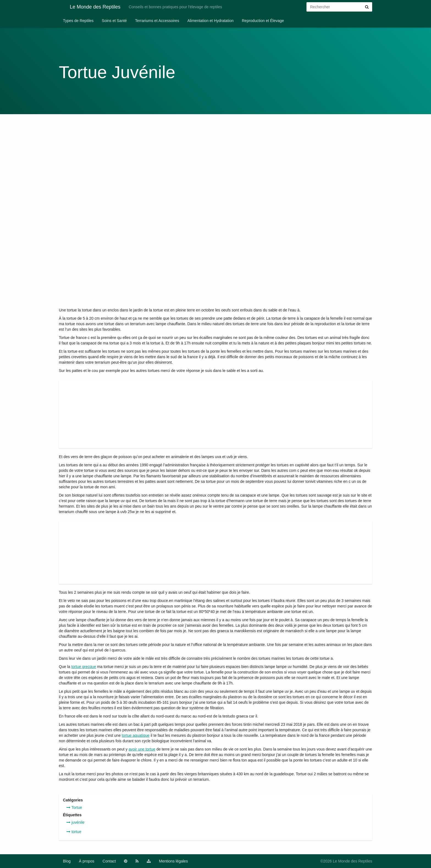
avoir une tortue (142, 749)
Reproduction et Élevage (263, 21)
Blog (67, 861)
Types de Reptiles (78, 21)
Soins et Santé (114, 21)
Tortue (74, 807)
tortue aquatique (136, 735)
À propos (87, 861)
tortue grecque (84, 667)
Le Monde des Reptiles (90, 7)
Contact (109, 861)
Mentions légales (173, 861)
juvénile (75, 822)
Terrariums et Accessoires (157, 21)
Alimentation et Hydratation (211, 21)
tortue (74, 832)
